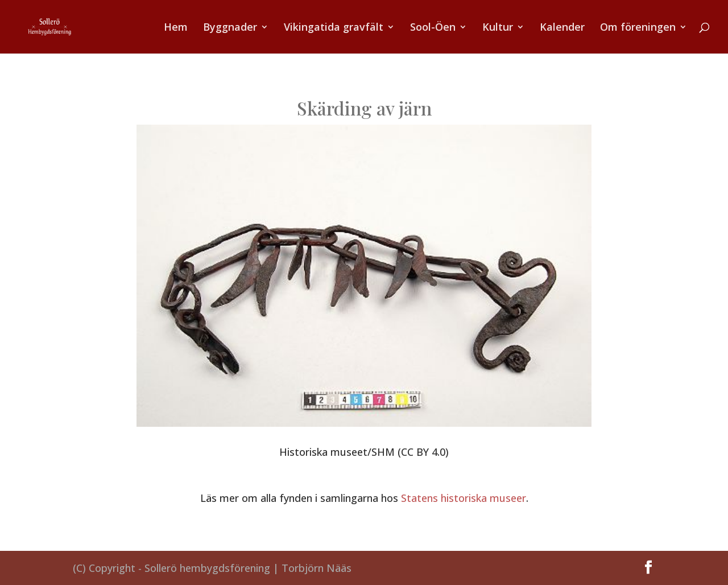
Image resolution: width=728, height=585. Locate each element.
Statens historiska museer (464, 498)
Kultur (498, 28)
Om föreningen (638, 28)
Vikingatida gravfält (334, 28)
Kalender (562, 28)
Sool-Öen (433, 28)
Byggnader (230, 28)
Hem (176, 28)
